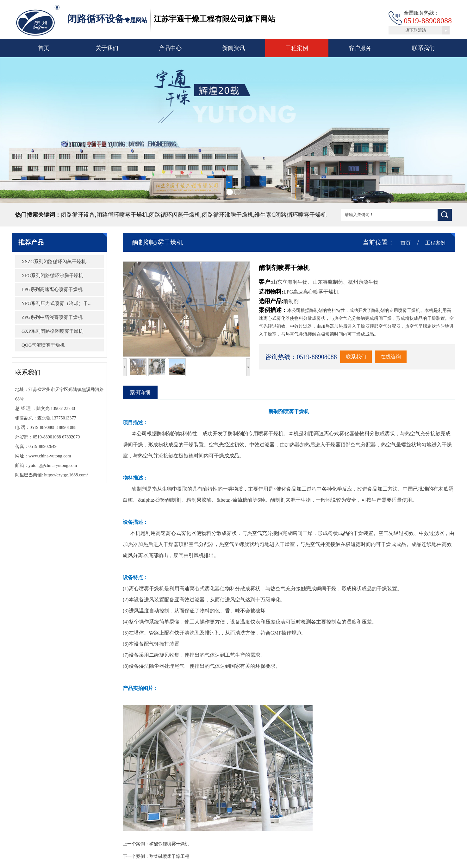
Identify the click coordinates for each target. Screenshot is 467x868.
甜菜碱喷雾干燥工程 (178, 856)
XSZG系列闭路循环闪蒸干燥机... (47, 262)
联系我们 (423, 48)
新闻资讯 (233, 48)
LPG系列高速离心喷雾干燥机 (43, 289)
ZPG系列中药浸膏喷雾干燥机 (43, 317)
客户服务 (360, 48)
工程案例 (297, 48)
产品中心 (170, 48)
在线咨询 (400, 357)
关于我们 (107, 48)
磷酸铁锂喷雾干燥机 (178, 844)
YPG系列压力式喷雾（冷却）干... (48, 303)
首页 (44, 48)
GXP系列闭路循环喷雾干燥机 (44, 331)
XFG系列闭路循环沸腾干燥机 (44, 276)
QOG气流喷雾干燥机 (34, 345)
